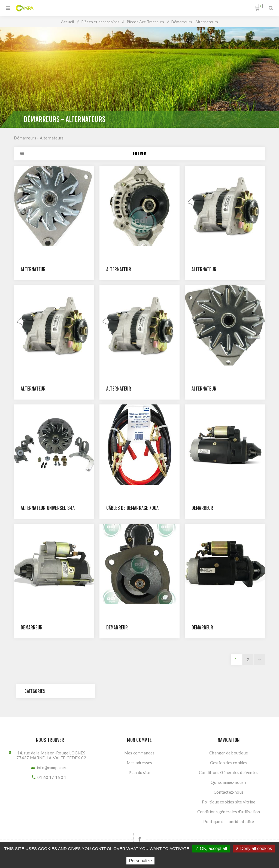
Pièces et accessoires (100, 22)
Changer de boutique (229, 753)
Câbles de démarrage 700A (133, 508)
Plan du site (139, 772)
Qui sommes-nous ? (228, 782)
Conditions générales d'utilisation (229, 812)
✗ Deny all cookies (254, 849)
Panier (261, 6)
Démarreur (202, 508)
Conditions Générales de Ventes (229, 772)
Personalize (141, 861)
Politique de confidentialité (229, 821)
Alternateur (33, 269)
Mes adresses (139, 763)
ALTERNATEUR (204, 389)
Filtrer (139, 154)
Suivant (260, 660)
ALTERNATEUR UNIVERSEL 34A (48, 508)
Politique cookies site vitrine (229, 802)
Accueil (67, 22)
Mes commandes (139, 753)
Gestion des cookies (229, 763)
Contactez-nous (229, 792)
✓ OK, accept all (211, 849)
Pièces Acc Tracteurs (145, 22)
